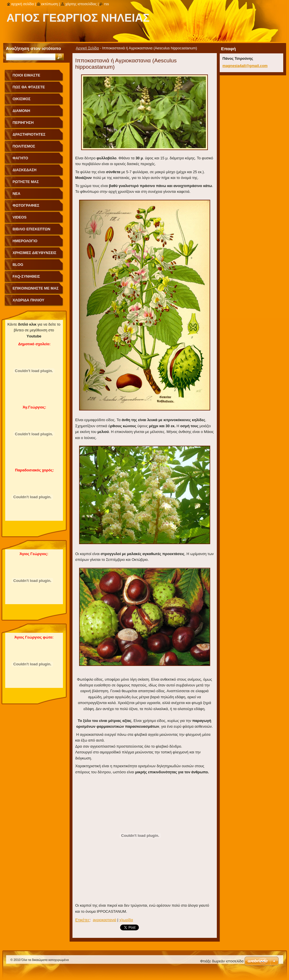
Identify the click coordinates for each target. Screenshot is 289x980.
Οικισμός (22, 99)
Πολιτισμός (24, 146)
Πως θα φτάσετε (29, 87)
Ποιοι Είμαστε (27, 75)
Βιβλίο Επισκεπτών (32, 229)
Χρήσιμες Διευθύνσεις (35, 253)
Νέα (17, 194)
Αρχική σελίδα (23, 4)
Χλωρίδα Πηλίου (29, 300)
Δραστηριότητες (29, 134)
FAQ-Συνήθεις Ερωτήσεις (26, 278)
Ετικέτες (83, 920)
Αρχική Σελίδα (87, 48)
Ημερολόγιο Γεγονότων (25, 243)
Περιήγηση (23, 123)
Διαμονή (22, 111)
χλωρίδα (126, 920)
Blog (18, 265)
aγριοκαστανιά (104, 920)
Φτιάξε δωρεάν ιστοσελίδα (222, 961)
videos (20, 217)
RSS (106, 4)
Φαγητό (20, 158)
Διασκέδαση (25, 170)
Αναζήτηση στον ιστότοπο (34, 48)
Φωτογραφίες (26, 205)
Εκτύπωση (50, 4)
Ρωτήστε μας (26, 182)
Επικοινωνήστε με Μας (36, 288)
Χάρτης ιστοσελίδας (81, 4)
